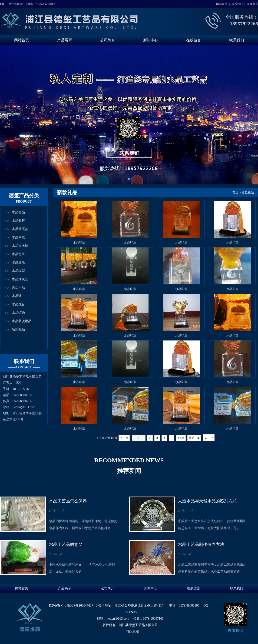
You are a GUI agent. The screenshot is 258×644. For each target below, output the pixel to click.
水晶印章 (79, 242)
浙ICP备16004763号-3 (82, 606)
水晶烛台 (18, 304)
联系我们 (237, 4)
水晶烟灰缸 (20, 279)
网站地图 (132, 632)
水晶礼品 (18, 212)
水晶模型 (18, 271)
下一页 (124, 438)
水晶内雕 (18, 237)
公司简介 (108, 40)
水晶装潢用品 (22, 321)
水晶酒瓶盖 (20, 229)
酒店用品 (18, 288)
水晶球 (17, 296)
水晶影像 (18, 262)
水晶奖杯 (18, 221)
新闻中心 (151, 40)
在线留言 (252, 4)
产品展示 (65, 40)
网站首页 (222, 4)
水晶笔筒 (18, 254)
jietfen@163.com (24, 407)
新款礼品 (18, 329)
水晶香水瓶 (20, 246)
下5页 (181, 438)
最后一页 (194, 438)
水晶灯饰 (18, 313)
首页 (235, 192)
